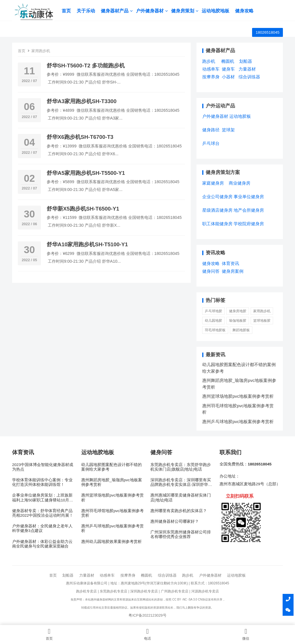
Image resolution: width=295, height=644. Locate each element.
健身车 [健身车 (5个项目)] (228, 69)
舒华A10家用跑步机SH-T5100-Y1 (87, 244)
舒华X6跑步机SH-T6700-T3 (80, 137)
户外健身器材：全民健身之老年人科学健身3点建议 (42, 528)
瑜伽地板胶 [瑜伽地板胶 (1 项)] (238, 321)
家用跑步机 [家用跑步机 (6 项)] (262, 311)
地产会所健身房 (249, 210)
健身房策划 (183, 11)
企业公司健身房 (217, 197)
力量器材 (87, 575)
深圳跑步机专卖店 (144, 591)
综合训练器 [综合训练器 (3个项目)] (249, 77)
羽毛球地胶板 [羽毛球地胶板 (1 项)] (215, 330)
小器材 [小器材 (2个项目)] (228, 77)
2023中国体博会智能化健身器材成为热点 (43, 467)
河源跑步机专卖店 (205, 591)
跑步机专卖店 (86, 591)
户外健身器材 (150, 11)
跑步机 (188, 575)
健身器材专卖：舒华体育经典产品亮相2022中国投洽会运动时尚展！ (43, 513)
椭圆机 (146, 575)
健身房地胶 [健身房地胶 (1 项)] (238, 311)
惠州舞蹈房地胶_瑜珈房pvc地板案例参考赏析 (112, 482)
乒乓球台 (211, 143)
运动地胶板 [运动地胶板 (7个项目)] (240, 116)
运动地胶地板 (216, 11)
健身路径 (211, 130)
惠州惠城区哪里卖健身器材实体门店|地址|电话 (181, 498)
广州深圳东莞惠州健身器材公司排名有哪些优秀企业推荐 (181, 534)
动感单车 (107, 575)
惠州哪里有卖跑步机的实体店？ (179, 511)
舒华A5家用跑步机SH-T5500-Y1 (86, 173)
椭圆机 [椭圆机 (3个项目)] (228, 61)
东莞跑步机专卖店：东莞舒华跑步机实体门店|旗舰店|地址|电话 (181, 467)
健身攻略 (245, 11)
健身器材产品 (115, 11)
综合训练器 (167, 575)
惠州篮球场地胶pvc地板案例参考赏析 (238, 396)
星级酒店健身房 (217, 210)
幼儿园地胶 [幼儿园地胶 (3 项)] (213, 321)
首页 (67, 11)
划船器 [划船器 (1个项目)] (246, 61)
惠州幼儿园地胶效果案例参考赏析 (111, 542)
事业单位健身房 (249, 197)
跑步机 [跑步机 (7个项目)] (209, 61)
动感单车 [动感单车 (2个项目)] (211, 69)
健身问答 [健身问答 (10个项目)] (211, 271)
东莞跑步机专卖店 (114, 591)
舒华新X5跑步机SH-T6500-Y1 (83, 209)
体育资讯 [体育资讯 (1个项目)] (230, 263)
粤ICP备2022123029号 (147, 615)
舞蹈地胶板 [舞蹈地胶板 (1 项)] (241, 330)
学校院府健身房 (249, 224)
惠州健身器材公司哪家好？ (175, 521)
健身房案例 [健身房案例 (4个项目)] (233, 271)
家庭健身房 (213, 183)
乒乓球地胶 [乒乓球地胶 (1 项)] (213, 311)
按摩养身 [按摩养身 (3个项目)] (211, 77)
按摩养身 (128, 575)
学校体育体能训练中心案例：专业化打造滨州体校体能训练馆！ (42, 482)
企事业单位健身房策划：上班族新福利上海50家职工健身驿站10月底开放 (43, 498)
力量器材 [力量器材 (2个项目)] (247, 69)
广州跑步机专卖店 (175, 591)
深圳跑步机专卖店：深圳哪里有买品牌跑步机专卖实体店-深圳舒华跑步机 (181, 482)
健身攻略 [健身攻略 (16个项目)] (211, 263)
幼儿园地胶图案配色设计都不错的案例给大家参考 (111, 467)
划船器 (68, 575)
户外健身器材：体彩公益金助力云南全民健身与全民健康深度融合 (42, 544)
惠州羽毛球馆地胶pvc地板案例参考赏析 (112, 513)
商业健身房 (240, 183)
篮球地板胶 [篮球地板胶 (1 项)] (262, 321)
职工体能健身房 (217, 224)
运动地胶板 (236, 575)
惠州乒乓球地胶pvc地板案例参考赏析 (238, 422)
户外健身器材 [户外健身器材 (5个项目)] (215, 116)
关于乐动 (86, 11)
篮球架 (228, 130)
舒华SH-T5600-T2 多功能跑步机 (86, 66)
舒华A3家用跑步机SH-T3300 (82, 101)
